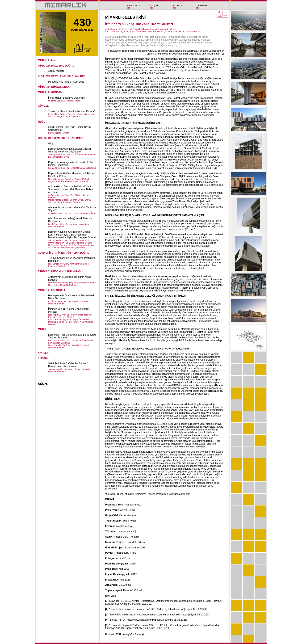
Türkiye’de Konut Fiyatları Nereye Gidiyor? (72, 111)
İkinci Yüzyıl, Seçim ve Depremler (67, 98)
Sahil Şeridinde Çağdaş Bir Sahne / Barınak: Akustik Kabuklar (68, 365)
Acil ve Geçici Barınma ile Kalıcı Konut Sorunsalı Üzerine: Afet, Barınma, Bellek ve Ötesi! (71, 189)
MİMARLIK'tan (46, 60)
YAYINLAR (44, 353)
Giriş (51, 143)
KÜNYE (43, 384)
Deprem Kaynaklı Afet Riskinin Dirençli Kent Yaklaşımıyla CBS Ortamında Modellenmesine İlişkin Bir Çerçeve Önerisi (72, 235)
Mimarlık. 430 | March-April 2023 (66, 82)
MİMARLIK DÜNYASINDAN (54, 87)
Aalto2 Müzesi (56, 71)
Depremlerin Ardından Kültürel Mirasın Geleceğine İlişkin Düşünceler (69, 150)
